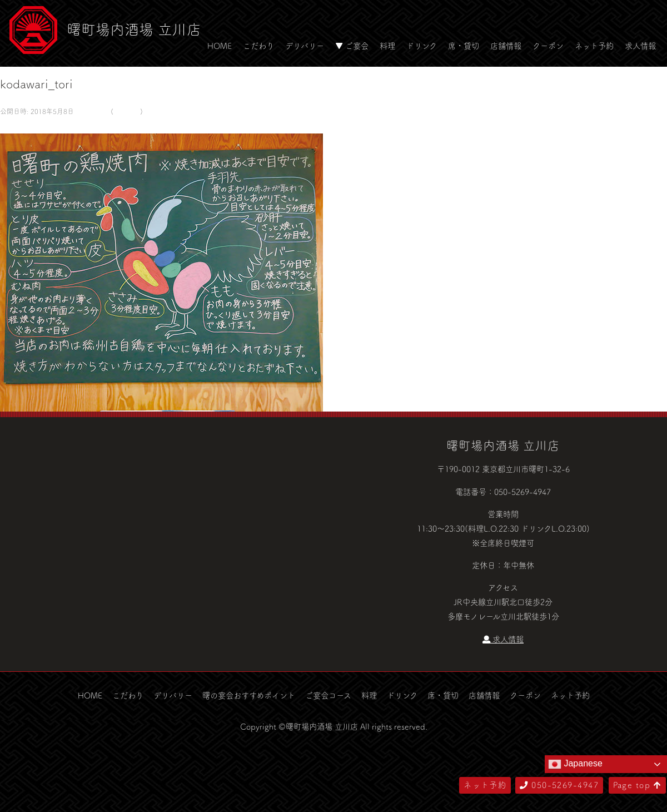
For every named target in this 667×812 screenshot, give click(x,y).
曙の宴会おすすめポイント (249, 695)
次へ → (41, 126)
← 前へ (13, 126)
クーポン (548, 46)
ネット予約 (594, 46)
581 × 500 (91, 111)
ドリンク (422, 46)
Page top (637, 785)
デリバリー (305, 46)
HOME (220, 46)
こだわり (258, 46)
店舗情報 (506, 46)
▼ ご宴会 (352, 46)
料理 (387, 46)
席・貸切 (464, 46)
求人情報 (640, 46)
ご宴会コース (328, 695)
